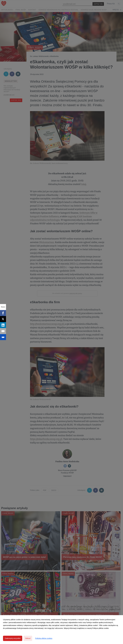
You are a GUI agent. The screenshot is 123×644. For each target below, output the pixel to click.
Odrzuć (28, 638)
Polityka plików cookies (44, 638)
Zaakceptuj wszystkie (13, 638)
